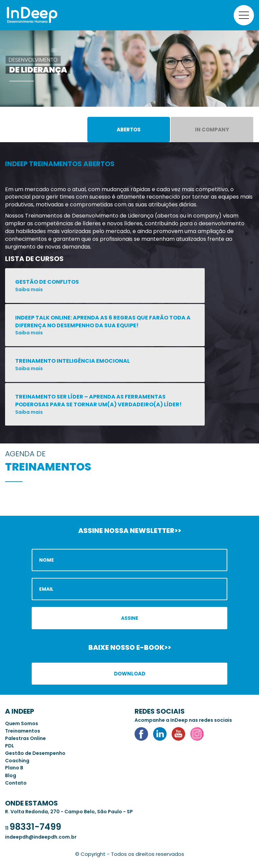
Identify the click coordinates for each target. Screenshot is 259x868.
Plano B (14, 768)
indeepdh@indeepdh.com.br (41, 837)
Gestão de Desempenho (35, 753)
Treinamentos (23, 731)
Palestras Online (25, 738)
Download (130, 674)
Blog (11, 775)
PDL (10, 746)
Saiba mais (29, 289)
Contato (16, 783)
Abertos (129, 130)
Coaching (17, 761)
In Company (212, 130)
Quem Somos (22, 723)
